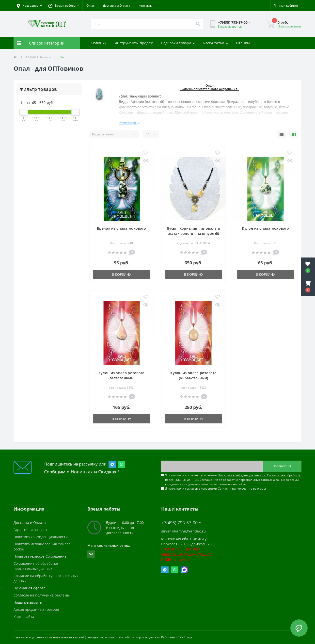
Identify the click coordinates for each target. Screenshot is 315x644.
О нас (90, 6)
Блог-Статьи (215, 43)
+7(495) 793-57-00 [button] (181, 523)
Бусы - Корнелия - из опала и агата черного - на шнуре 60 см (194, 233)
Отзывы (243, 43)
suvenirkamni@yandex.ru (184, 531)
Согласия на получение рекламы (242, 489)
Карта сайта (24, 617)
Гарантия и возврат (30, 530)
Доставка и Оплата (117, 6)
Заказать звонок (230, 26)
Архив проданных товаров (36, 609)
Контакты (145, 6)
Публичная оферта (30, 588)
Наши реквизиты (28, 602)
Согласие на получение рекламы (42, 595)
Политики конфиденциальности (242, 475)
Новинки (99, 43)
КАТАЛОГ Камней (38, 57)
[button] (64, 6)
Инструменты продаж (134, 43)
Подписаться (282, 466)
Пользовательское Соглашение (40, 556)
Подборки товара (178, 43)
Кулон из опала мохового (265, 228)
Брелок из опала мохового (121, 228)
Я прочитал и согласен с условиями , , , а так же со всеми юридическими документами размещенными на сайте (233, 480)
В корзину (121, 274)
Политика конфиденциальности (41, 537)
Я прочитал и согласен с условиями (215, 489)
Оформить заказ (290, 26)
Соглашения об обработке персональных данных (236, 480)
